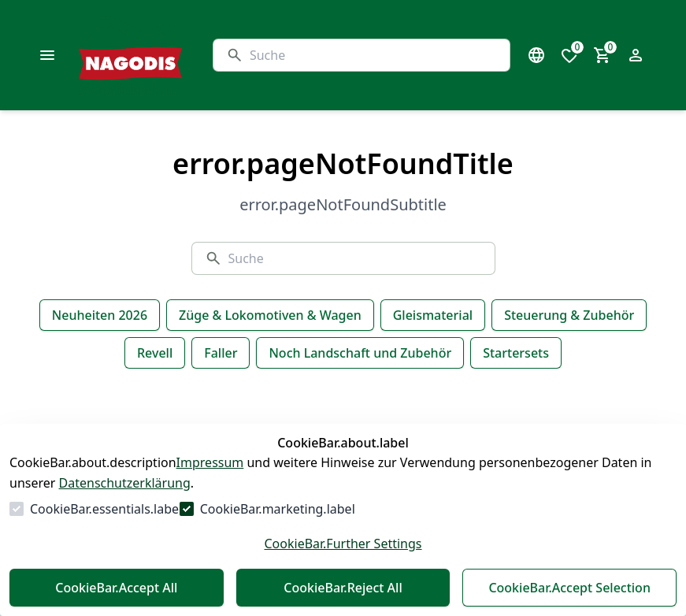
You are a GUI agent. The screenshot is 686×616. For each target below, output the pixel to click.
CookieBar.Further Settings (343, 544)
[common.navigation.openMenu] (47, 55)
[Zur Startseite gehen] (170, 55)
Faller (221, 353)
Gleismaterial (433, 315)
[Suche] (373, 55)
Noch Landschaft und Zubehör (360, 353)
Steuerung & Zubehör (569, 315)
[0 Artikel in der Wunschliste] (569, 55)
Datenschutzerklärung (125, 483)
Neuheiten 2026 (100, 315)
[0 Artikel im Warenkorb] (603, 55)
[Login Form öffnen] (636, 55)
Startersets (516, 353)
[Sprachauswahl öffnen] (536, 55)
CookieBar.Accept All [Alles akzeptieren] (116, 588)
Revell (155, 353)
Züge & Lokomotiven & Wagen (270, 315)
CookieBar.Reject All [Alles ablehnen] (343, 588)
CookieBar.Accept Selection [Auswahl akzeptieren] (569, 588)
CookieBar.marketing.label (278, 509)
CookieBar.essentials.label (106, 509)
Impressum (210, 462)
